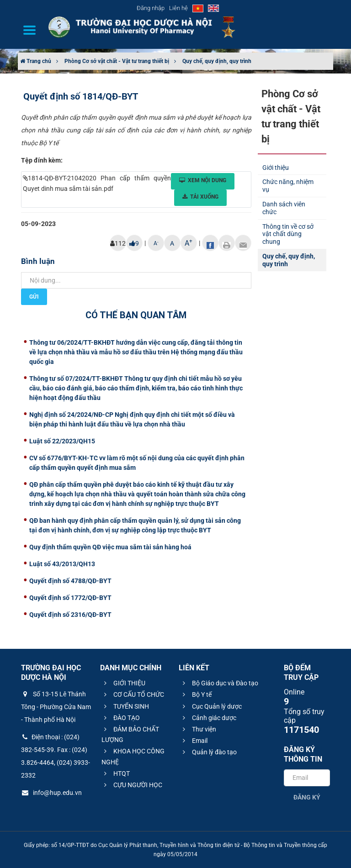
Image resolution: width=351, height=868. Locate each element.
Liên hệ (178, 8)
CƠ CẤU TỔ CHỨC (133, 694)
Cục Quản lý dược (211, 706)
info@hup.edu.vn (51, 793)
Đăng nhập (151, 8)
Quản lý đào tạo (208, 752)
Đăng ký (307, 797)
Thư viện (198, 729)
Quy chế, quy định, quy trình (217, 61)
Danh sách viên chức (284, 208)
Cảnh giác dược (208, 718)
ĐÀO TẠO (121, 718)
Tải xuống (200, 197)
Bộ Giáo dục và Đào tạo (219, 683)
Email (194, 741)
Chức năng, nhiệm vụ (288, 186)
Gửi (34, 297)
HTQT (116, 773)
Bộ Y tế (196, 694)
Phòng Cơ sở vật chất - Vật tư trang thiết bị (117, 61)
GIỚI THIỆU (123, 683)
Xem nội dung (203, 180)
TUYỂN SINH (125, 706)
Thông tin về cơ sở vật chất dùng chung (288, 234)
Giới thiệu (276, 168)
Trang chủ (36, 61)
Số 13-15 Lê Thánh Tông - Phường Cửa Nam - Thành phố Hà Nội (56, 707)
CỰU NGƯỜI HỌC (132, 785)
